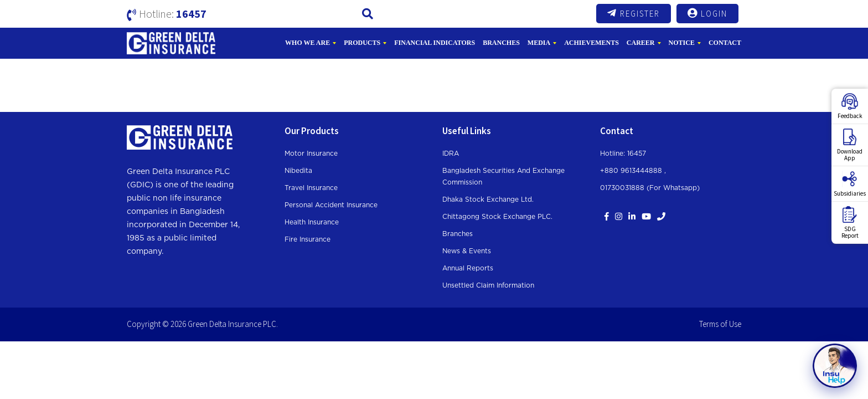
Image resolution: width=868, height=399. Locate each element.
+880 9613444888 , (633, 171)
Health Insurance (312, 222)
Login (707, 13)
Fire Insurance (308, 239)
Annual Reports (468, 268)
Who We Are (308, 43)
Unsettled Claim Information (488, 285)
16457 (191, 14)
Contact (725, 43)
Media (539, 43)
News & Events (467, 251)
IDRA (451, 154)
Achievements (591, 43)
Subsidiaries (850, 184)
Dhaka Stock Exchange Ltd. (488, 199)
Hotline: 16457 (623, 154)
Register (634, 13)
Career (641, 43)
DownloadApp (850, 145)
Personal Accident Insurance (331, 205)
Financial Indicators (435, 43)
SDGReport (850, 223)
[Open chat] (835, 366)
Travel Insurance (311, 188)
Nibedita (298, 171)
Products (362, 43)
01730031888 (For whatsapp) (650, 188)
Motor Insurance (311, 154)
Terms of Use (720, 324)
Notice (682, 43)
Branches (501, 43)
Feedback (850, 106)
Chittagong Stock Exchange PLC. (497, 217)
